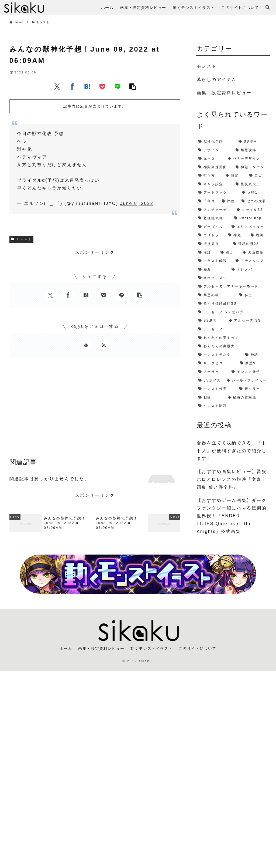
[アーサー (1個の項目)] (212, 372)
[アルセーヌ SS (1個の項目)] (248, 321)
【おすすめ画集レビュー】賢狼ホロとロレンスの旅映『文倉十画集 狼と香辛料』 (232, 479)
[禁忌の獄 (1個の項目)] (216, 295)
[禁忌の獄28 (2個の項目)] (250, 244)
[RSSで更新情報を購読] (104, 345)
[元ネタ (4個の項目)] (210, 159)
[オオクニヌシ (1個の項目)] (233, 278)
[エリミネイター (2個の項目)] (249, 227)
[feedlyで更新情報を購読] (86, 345)
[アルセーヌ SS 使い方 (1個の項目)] (233, 312)
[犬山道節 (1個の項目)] (255, 253)
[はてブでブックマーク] (87, 86)
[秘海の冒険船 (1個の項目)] (248, 398)
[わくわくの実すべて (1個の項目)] (233, 338)
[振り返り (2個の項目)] (213, 244)
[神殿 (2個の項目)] (237, 235)
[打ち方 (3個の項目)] (209, 176)
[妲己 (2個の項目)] (229, 253)
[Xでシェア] (57, 86)
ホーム (66, 649)
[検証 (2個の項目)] (207, 253)
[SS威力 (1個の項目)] (211, 321)
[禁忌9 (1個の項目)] (254, 363)
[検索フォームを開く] (268, 7)
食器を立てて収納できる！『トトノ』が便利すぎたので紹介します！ (232, 451)
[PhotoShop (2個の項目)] (251, 218)
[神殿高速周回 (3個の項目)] (214, 167)
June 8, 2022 (137, 203)
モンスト (22, 239)
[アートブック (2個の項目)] (218, 193)
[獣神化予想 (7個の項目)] (216, 142)
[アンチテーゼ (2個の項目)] (215, 210)
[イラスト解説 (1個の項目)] (214, 261)
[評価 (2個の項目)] (229, 201)
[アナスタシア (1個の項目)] (251, 261)
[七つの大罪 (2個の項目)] (254, 201)
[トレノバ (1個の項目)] (249, 270)
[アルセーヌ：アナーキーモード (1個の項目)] (233, 287)
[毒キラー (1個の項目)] (253, 389)
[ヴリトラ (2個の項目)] (211, 235)
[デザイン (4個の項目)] (214, 150)
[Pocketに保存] (102, 86)
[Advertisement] (95, 410)
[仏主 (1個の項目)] (253, 295)
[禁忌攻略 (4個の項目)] (251, 150)
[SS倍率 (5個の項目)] (253, 142)
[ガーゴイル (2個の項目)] (212, 227)
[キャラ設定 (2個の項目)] (214, 184)
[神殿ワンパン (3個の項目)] (251, 167)
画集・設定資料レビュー (101, 649)
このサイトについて (198, 649)
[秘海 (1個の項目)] (212, 270)
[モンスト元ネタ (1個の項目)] (219, 355)
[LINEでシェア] (118, 86)
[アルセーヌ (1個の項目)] (233, 329)
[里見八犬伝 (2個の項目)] (251, 184)
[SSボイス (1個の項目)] (210, 381)
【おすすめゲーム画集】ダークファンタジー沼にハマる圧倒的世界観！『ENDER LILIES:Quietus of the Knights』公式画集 (232, 516)
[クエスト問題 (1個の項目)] (233, 406)
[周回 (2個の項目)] (259, 235)
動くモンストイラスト (151, 649)
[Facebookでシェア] (72, 86)
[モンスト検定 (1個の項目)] (216, 389)
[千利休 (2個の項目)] (207, 201)
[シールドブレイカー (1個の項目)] (247, 381)
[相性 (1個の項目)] (210, 398)
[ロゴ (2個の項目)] (258, 176)
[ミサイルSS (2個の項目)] (252, 210)
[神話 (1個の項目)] (256, 355)
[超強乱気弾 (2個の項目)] (214, 218)
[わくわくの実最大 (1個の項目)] (233, 346)
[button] (133, 86)
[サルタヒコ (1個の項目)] (217, 363)
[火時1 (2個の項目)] (255, 193)
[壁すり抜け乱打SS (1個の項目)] (233, 304)
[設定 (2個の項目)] (235, 176)
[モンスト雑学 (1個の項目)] (249, 372)
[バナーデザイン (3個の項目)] (248, 159)
